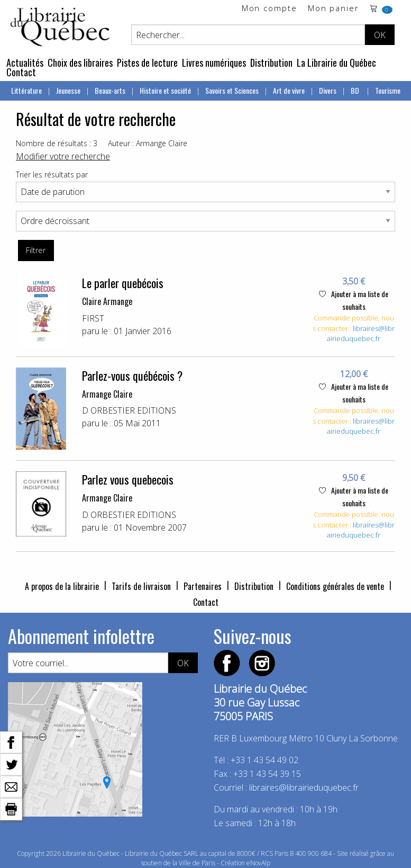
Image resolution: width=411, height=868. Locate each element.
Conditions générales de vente (335, 586)
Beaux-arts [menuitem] (110, 90)
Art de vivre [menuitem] (289, 90)
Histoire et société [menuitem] (165, 90)
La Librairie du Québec (336, 62)
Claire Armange (107, 301)
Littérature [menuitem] (26, 90)
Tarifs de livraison (141, 586)
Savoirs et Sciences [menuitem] (232, 90)
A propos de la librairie (62, 586)
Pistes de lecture (147, 62)
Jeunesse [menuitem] (68, 90)
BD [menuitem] (356, 90)
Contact (21, 72)
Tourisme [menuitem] (388, 90)
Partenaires (203, 586)
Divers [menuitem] (328, 90)
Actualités (25, 62)
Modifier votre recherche (63, 156)
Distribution (271, 62)
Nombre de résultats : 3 (57, 143)
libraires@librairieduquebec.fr (361, 334)
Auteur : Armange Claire (148, 143)
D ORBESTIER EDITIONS (129, 410)
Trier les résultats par (52, 175)
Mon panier (334, 9)
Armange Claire (107, 394)
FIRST (93, 318)
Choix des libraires (80, 62)
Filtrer (36, 250)
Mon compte (270, 9)
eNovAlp (258, 863)
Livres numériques (214, 62)
